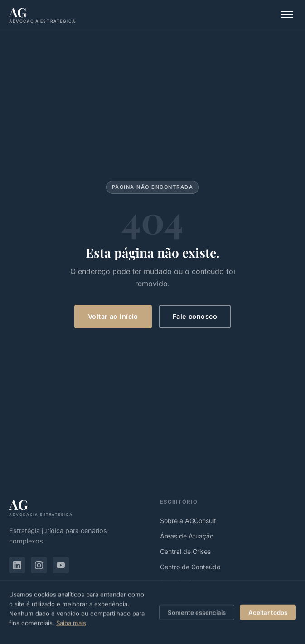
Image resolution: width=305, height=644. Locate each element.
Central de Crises (185, 551)
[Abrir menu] (287, 14)
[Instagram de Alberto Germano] (39, 565)
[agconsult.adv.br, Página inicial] (42, 15)
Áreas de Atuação (187, 536)
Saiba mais (71, 626)
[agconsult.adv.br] (77, 507)
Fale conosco (195, 316)
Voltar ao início (113, 316)
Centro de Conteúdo (190, 567)
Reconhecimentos (186, 582)
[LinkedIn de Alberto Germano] (17, 565)
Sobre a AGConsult (188, 521)
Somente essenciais (197, 616)
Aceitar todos (268, 616)
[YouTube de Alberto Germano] (61, 565)
